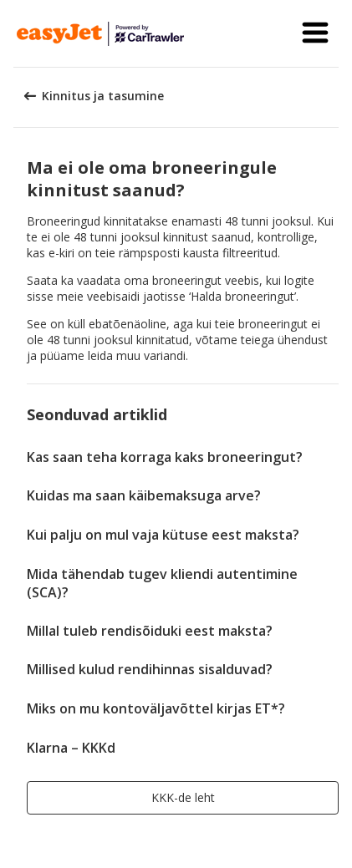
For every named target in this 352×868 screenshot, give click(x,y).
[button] (315, 33)
